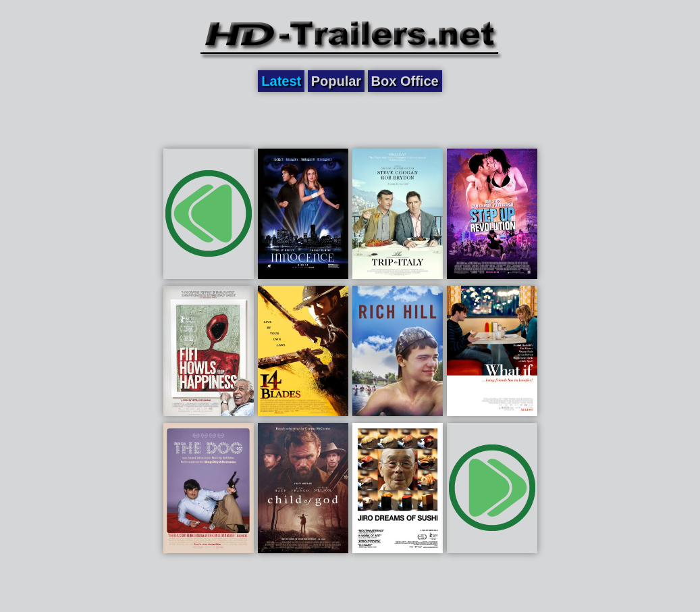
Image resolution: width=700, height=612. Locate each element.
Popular (336, 81)
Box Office (405, 81)
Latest (281, 81)
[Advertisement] (350, 120)
